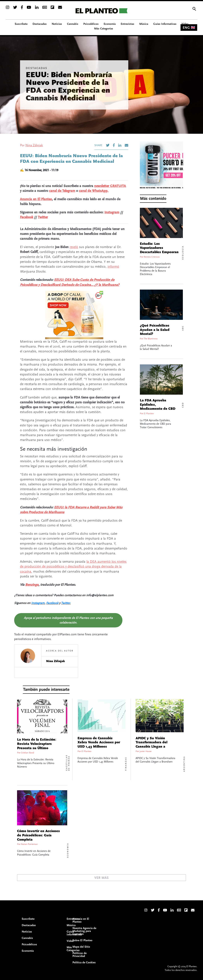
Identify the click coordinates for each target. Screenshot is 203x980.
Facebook (27, 217)
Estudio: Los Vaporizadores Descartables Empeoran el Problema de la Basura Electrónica (159, 252)
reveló (74, 247)
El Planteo (149, 414)
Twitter (43, 217)
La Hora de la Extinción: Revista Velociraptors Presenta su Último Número (37, 746)
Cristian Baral (28, 753)
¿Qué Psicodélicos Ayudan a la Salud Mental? (155, 330)
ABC (183, 328)
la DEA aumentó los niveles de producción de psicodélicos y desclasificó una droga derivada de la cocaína (73, 566)
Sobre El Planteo (82, 940)
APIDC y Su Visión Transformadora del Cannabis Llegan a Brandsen (151, 745)
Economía (68, 850)
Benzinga (32, 585)
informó (113, 267)
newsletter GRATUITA (110, 186)
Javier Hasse (145, 751)
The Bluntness (151, 339)
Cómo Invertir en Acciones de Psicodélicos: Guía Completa (38, 835)
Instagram (112, 212)
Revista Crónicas (152, 257)
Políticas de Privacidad (80, 955)
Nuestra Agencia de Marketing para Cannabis (84, 931)
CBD (183, 405)
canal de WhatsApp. (94, 191)
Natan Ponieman (29, 844)
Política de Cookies (84, 962)
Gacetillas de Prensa (68, 763)
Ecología (183, 253)
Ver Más (101, 878)
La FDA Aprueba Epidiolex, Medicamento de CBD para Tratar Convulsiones (158, 409)
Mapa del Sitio (81, 947)
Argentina (184, 764)
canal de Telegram (62, 191)
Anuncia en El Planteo (36, 199)
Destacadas (37, 68)
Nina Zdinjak (34, 145)
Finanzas (126, 764)
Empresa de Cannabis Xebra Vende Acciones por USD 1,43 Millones (99, 742)
